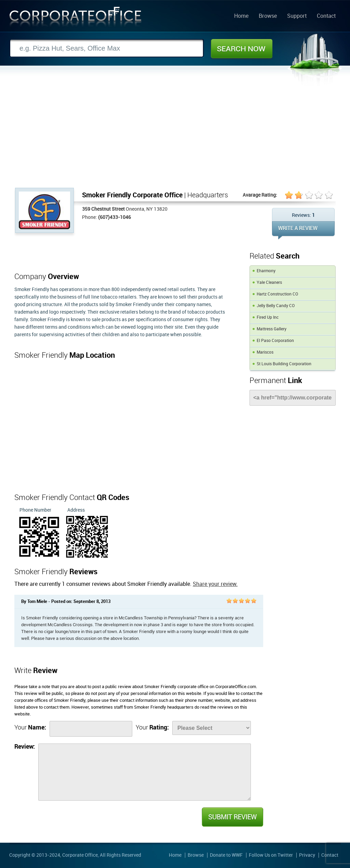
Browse (268, 16)
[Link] (293, 398)
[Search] (107, 48)
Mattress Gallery (272, 329)
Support (297, 16)
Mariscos (265, 352)
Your (30, 728)
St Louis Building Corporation (284, 364)
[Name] (91, 729)
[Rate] (212, 728)
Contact (326, 16)
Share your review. (215, 584)
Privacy (307, 855)
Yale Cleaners (269, 283)
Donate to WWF (226, 855)
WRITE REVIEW (303, 230)
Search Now (242, 49)
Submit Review (232, 817)
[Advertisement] (175, 136)
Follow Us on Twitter (271, 855)
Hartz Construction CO (277, 294)
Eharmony (266, 271)
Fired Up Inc (268, 318)
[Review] (145, 772)
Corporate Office (76, 18)
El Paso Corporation (275, 341)
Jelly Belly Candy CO (276, 306)
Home (241, 16)
